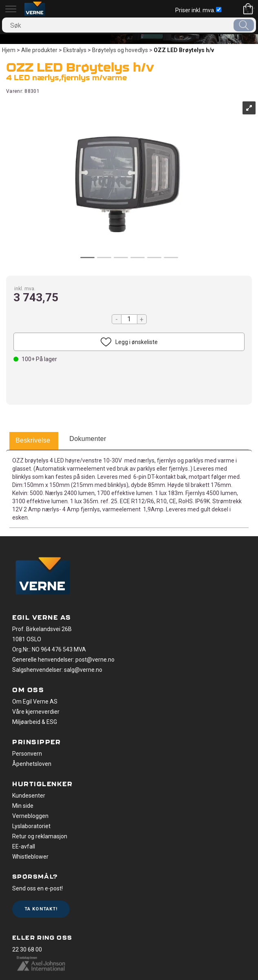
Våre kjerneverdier (36, 712)
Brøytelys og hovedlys (120, 50)
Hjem (9, 50)
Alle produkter (39, 50)
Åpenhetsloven (32, 764)
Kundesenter (29, 796)
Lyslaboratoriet (31, 826)
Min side (23, 806)
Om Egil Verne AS (35, 702)
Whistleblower (30, 857)
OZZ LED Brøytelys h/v (184, 50)
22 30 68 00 (27, 949)
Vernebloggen (30, 816)
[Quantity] (129, 319)
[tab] (33, 441)
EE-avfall (24, 846)
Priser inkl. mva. (198, 10)
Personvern (27, 754)
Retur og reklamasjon (40, 836)
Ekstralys (75, 50)
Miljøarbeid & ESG (35, 722)
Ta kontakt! (41, 909)
